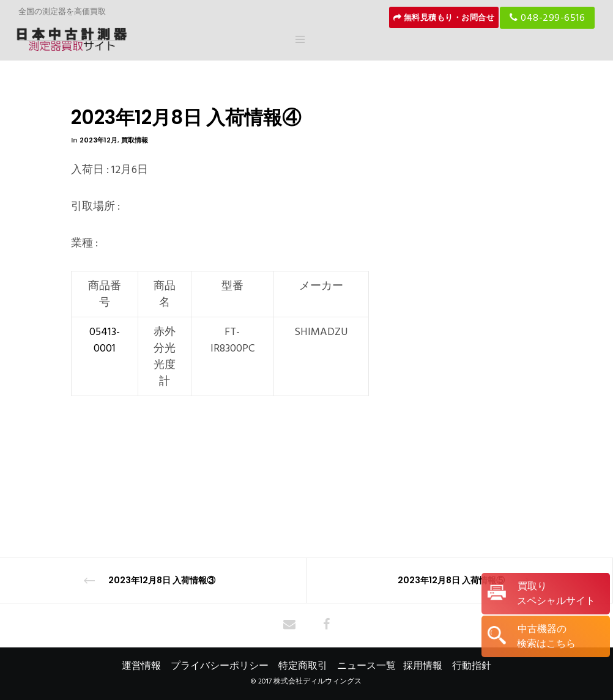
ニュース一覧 (366, 666)
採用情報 (423, 666)
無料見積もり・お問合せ (444, 18)
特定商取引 (303, 666)
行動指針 (472, 666)
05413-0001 (105, 340)
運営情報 (141, 666)
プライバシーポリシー (220, 666)
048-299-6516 (547, 18)
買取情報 (135, 140)
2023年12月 (98, 140)
